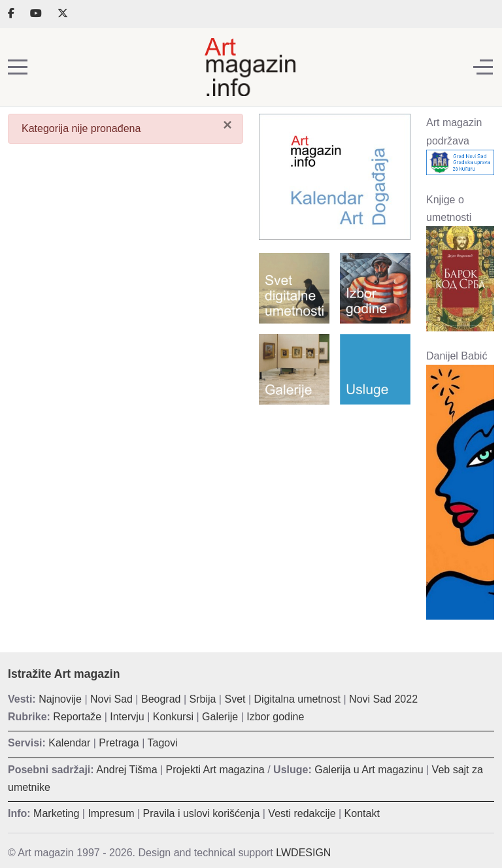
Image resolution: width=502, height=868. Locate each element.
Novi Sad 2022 (383, 699)
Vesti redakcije (302, 813)
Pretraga (119, 743)
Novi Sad (111, 699)
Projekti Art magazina (215, 770)
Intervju (127, 717)
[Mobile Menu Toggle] (18, 67)
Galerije (220, 717)
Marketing (56, 813)
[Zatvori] (227, 124)
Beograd (161, 699)
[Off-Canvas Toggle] (483, 67)
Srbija (203, 699)
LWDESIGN (303, 853)
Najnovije (60, 699)
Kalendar (69, 743)
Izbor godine (275, 717)
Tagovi (163, 743)
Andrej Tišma (126, 770)
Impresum (111, 813)
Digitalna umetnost (298, 699)
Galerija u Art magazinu (369, 770)
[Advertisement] (335, 483)
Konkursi (173, 717)
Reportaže (77, 717)
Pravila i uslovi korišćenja (202, 813)
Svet (235, 699)
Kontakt (362, 813)
